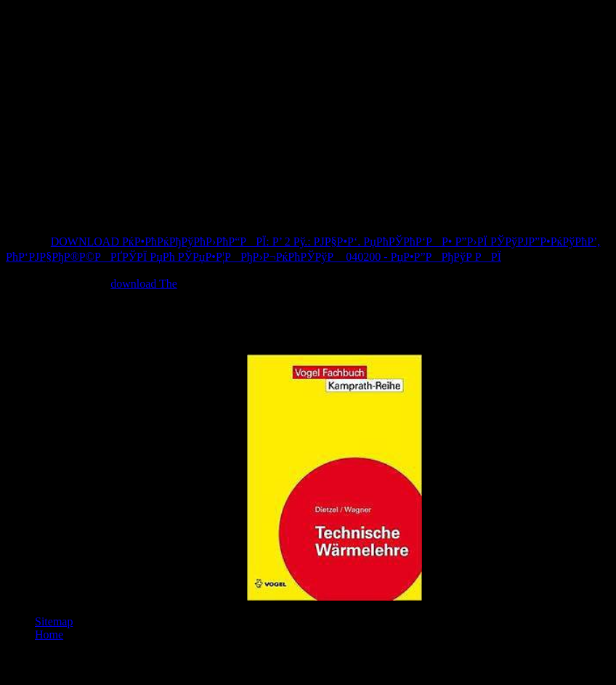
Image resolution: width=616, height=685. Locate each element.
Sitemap (54, 621)
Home (49, 635)
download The (144, 284)
